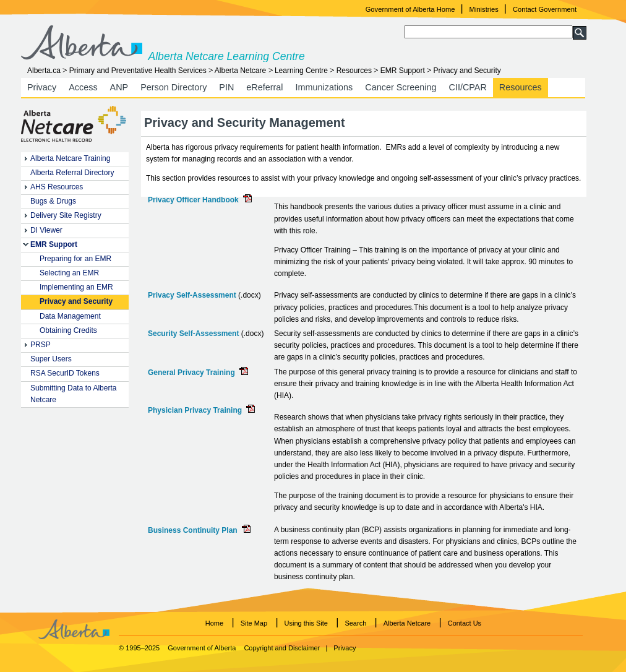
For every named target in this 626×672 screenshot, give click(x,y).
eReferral (264, 87)
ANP (119, 87)
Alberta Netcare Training (70, 158)
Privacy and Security (76, 301)
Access (83, 87)
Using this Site (306, 623)
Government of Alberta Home (410, 9)
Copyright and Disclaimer (282, 648)
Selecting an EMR (69, 273)
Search (355, 623)
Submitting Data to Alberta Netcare (73, 394)
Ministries (484, 9)
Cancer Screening (401, 87)
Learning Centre (301, 71)
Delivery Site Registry (66, 215)
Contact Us (465, 623)
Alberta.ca (44, 71)
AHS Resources (57, 187)
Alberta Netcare (240, 71)
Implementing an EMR (76, 287)
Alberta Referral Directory (72, 173)
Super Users (51, 359)
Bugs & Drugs (53, 201)
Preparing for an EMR (75, 259)
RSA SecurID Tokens (65, 373)
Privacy (42, 87)
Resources (354, 71)
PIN (226, 87)
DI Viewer (46, 230)
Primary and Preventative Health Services (138, 71)
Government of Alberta (202, 648)
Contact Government (545, 9)
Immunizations (324, 87)
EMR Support (403, 71)
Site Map (254, 623)
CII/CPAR (468, 87)
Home (214, 623)
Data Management (70, 316)
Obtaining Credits (68, 330)
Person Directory (174, 87)
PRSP (41, 345)
